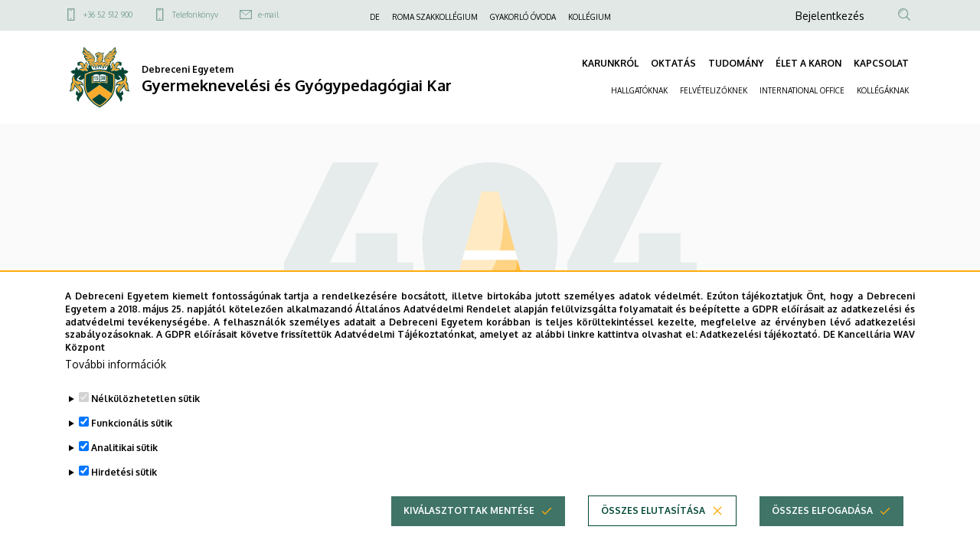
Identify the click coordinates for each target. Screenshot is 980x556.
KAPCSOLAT (881, 63)
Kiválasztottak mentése (469, 523)
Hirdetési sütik (124, 485)
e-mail (268, 15)
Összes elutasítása (653, 523)
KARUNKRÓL (610, 63)
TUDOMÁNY (736, 63)
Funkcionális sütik (132, 436)
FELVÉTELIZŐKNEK (714, 90)
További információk (116, 377)
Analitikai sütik (124, 461)
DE (375, 17)
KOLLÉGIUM (590, 17)
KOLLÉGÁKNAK (883, 90)
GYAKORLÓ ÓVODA (523, 17)
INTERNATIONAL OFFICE (802, 90)
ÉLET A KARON (808, 63)
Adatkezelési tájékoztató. (760, 347)
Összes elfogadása (822, 523)
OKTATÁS (673, 63)
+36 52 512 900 (108, 15)
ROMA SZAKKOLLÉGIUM (435, 17)
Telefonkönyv (195, 15)
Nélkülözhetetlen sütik (145, 412)
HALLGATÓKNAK (639, 90)
